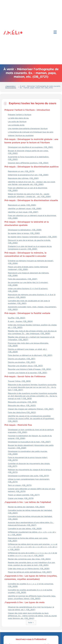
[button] (55, 32)
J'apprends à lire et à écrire (11, 87)
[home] (8, 32)
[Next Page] (31, 623)
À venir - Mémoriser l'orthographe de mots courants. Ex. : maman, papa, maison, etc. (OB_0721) (40, 87)
